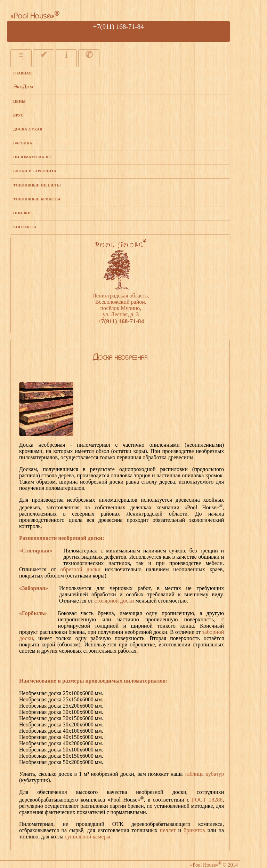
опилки (22, 212)
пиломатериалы (32, 156)
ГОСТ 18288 (207, 800)
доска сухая (28, 129)
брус (18, 115)
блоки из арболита (35, 170)
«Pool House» (35, 17)
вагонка (23, 142)
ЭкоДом (23, 86)
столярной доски (114, 601)
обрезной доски (80, 569)
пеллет (168, 830)
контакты (25, 226)
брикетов (194, 830)
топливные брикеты (37, 198)
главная (22, 73)
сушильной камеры (87, 837)
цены (19, 101)
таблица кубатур (204, 774)
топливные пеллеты (37, 185)
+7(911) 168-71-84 (119, 27)
